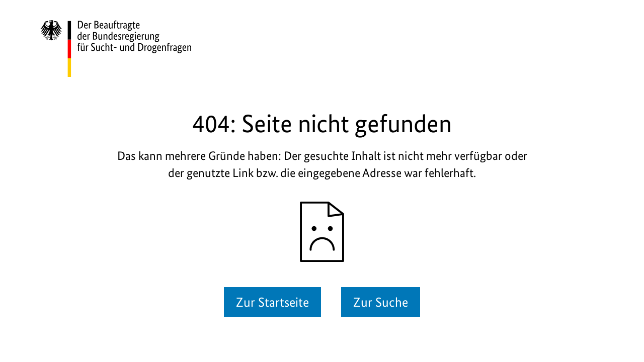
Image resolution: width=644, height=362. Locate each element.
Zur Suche (381, 302)
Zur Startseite (272, 302)
